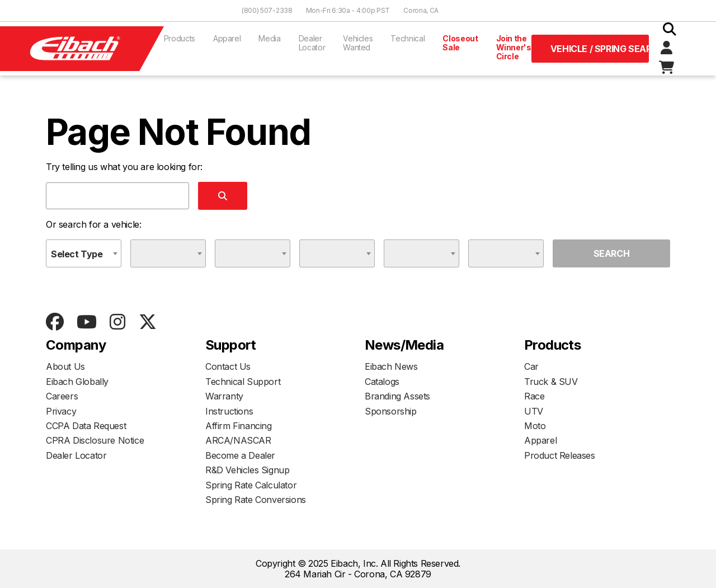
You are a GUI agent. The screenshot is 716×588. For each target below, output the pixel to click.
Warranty (224, 396)
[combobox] (84, 253)
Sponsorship (391, 411)
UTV (534, 411)
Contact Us (228, 366)
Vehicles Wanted (358, 43)
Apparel (227, 38)
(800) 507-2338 (267, 10)
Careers (62, 396)
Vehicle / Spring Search (600, 49)
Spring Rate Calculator (251, 485)
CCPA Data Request (86, 426)
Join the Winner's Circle (514, 47)
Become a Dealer (240, 455)
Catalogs (382, 382)
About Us (65, 366)
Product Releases (560, 455)
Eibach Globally (77, 382)
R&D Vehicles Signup (247, 470)
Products (180, 38)
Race (534, 396)
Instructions (229, 411)
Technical (408, 38)
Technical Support (243, 382)
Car (531, 366)
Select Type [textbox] (77, 254)
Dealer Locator (312, 43)
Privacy (61, 411)
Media (269, 38)
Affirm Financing (239, 426)
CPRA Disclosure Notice (95, 440)
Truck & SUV (551, 382)
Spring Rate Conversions (256, 500)
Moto (535, 426)
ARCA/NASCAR (238, 440)
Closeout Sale (460, 43)
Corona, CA (421, 10)
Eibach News (391, 366)
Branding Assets (397, 396)
